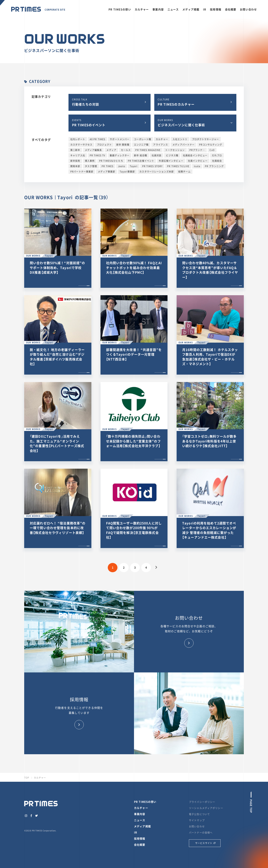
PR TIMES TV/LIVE (178, 166)
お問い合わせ (248, 9)
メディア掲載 (191, 9)
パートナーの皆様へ (201, 832)
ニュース (173, 9)
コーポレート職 (143, 139)
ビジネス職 (172, 155)
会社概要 (231, 9)
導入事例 (90, 161)
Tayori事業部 (127, 172)
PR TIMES (107, 166)
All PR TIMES (98, 139)
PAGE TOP (251, 806)
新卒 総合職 (141, 155)
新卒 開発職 (123, 145)
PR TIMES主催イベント (141, 161)
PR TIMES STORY (152, 166)
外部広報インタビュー (171, 161)
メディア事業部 (106, 172)
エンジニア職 (141, 145)
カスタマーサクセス (81, 145)
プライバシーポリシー (202, 802)
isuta (197, 166)
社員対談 (157, 155)
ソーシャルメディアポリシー (206, 808)
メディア (111, 150)
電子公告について (199, 814)
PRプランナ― (197, 150)
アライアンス (161, 145)
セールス (126, 150)
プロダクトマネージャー (205, 139)
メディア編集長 (93, 150)
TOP (27, 778)
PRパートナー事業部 (82, 172)
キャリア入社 (78, 155)
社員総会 (217, 161)
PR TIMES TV (97, 155)
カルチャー (142, 9)
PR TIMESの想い (120, 9)
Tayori (134, 166)
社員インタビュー (198, 161)
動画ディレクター (120, 155)
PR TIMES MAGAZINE (148, 150)
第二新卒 (75, 150)
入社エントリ (180, 139)
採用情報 (216, 9)
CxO (212, 150)
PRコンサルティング (211, 145)
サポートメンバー (120, 139)
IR (205, 9)
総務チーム (184, 172)
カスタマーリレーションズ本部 (157, 172)
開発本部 (75, 166)
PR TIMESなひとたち (111, 161)
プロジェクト (104, 145)
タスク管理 (91, 166)
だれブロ (217, 155)
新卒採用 (75, 161)
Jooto (122, 166)
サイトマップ (197, 820)
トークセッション (175, 150)
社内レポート (78, 139)
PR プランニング (214, 166)
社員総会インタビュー (195, 155)
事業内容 (158, 9)
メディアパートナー (184, 145)
